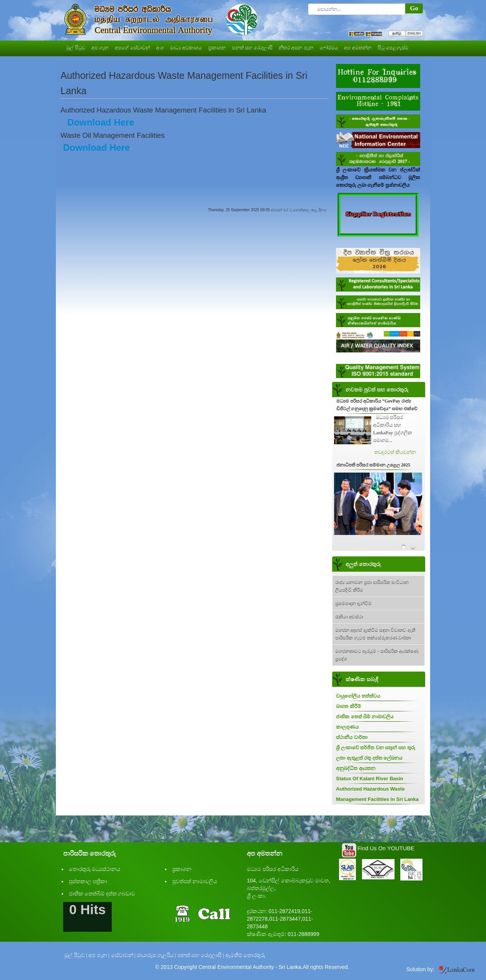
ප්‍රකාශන (182, 869)
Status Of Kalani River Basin (370, 779)
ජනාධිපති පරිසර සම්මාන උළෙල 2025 (373, 465)
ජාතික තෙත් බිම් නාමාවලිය (365, 717)
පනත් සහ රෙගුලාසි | (201, 955)
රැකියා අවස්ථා (349, 617)
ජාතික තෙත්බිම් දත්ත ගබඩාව (102, 894)
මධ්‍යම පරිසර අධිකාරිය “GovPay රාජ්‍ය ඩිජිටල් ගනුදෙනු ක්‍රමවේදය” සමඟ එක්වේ (377, 405)
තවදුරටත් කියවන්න (395, 452)
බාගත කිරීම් (348, 706)
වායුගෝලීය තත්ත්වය (358, 696)
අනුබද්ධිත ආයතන (356, 768)
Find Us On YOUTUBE (386, 848)
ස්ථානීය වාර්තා (352, 737)
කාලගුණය (347, 727)
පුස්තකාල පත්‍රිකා (88, 881)
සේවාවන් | (123, 955)
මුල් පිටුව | (76, 955)
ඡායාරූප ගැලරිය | (156, 955)
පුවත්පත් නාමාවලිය (195, 881)
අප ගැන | (99, 955)
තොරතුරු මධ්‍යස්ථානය (95, 869)
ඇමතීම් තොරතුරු (245, 955)
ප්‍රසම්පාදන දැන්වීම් (353, 603)
